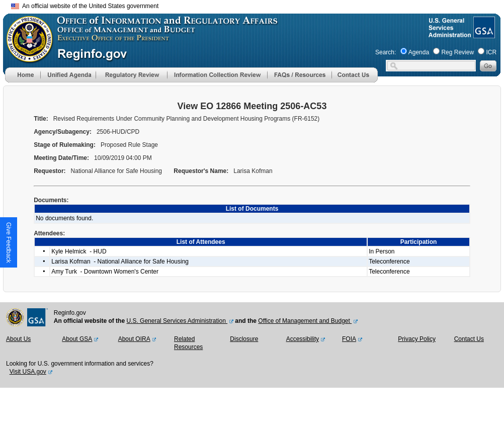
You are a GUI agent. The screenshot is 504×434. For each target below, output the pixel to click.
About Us (18, 339)
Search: (386, 52)
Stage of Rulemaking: (65, 145)
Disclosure (244, 339)
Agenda (419, 52)
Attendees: (50, 233)
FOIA (349, 339)
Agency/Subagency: (63, 132)
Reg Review (457, 52)
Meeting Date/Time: (62, 158)
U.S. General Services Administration (177, 321)
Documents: (52, 200)
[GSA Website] (483, 34)
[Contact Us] (355, 80)
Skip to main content (258, 5)
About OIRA (134, 339)
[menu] (68, 75)
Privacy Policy (417, 339)
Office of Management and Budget (305, 321)
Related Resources (188, 343)
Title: (42, 119)
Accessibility (303, 339)
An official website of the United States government (85, 6)
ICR (491, 52)
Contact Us (469, 339)
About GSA (77, 339)
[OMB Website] (26, 58)
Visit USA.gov (28, 372)
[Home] (23, 80)
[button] (68, 75)
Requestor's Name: (202, 171)
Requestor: (51, 171)
